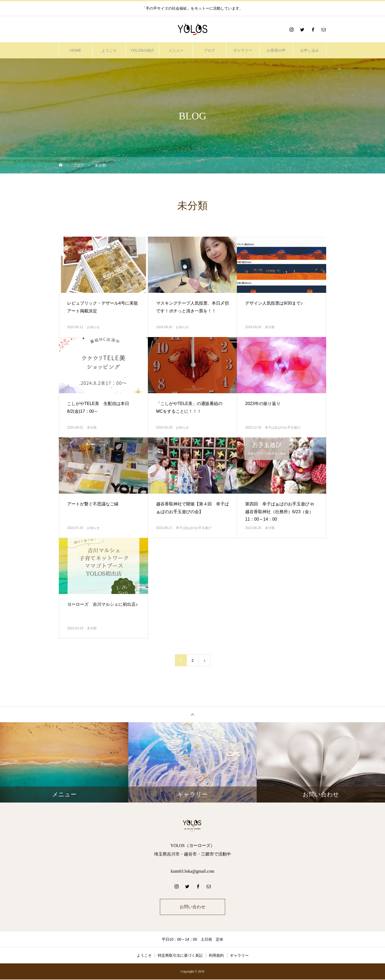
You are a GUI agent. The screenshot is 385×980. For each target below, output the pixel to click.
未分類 (270, 327)
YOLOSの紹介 (142, 50)
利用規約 (216, 956)
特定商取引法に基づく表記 (180, 956)
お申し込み (310, 50)
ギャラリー (243, 50)
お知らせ (93, 327)
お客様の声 (276, 50)
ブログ (209, 50)
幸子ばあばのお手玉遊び (283, 427)
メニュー (176, 50)
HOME (76, 50)
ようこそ (109, 50)
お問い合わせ (192, 907)
